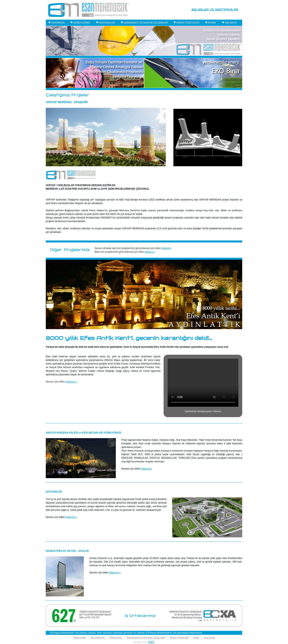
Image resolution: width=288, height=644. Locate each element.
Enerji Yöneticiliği (179, 638)
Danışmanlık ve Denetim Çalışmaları (146, 638)
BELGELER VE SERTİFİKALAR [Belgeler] (215, 10)
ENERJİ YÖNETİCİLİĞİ (188, 23)
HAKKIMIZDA (58, 23)
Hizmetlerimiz (98, 638)
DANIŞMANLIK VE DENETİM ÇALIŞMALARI (146, 23)
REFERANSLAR (107, 23)
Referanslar (116, 638)
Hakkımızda (79, 638)
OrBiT (151, 642)
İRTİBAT (212, 23)
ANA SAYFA (231, 23)
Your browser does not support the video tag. (203, 383)
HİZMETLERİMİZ (82, 23)
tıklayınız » (71, 382)
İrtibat (196, 638)
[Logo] (89, 10)
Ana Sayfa (209, 638)
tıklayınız (166, 248)
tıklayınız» (146, 469)
